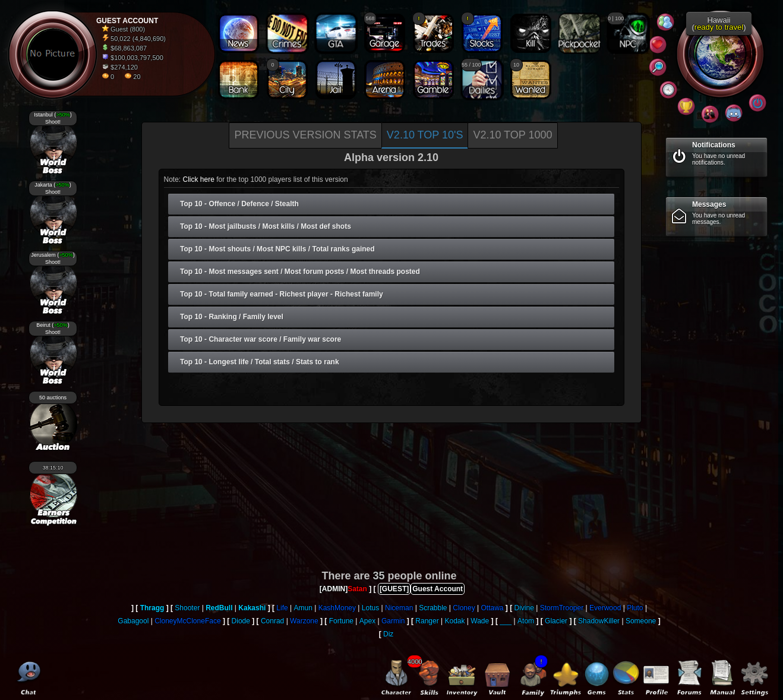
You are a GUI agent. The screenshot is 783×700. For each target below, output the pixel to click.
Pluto (635, 608)
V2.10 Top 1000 (512, 135)
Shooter (187, 608)
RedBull (219, 608)
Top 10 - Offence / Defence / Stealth (239, 204)
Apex (367, 621)
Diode (241, 621)
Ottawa (492, 608)
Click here (199, 179)
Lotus (370, 608)
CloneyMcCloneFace (187, 621)
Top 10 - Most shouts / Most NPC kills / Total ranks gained (277, 249)
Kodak (454, 621)
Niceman (399, 608)
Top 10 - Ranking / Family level (232, 317)
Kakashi (252, 608)
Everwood (605, 608)
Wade (480, 621)
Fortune (341, 621)
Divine (524, 608)
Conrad (272, 621)
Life (282, 608)
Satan (357, 589)
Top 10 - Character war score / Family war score (261, 339)
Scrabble (433, 608)
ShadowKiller (599, 621)
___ (506, 621)
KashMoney (337, 608)
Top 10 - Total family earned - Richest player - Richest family (282, 294)
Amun (303, 608)
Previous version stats (305, 135)
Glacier (556, 621)
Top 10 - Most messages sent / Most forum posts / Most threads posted (300, 272)
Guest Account (438, 589)
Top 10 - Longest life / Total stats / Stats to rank (260, 362)
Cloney (464, 608)
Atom (526, 621)
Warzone (304, 621)
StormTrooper (562, 608)
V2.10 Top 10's (425, 135)
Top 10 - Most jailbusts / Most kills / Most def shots (266, 226)
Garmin (393, 621)
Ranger (427, 621)
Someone (641, 621)
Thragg (152, 608)
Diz (388, 634)
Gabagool (133, 621)
